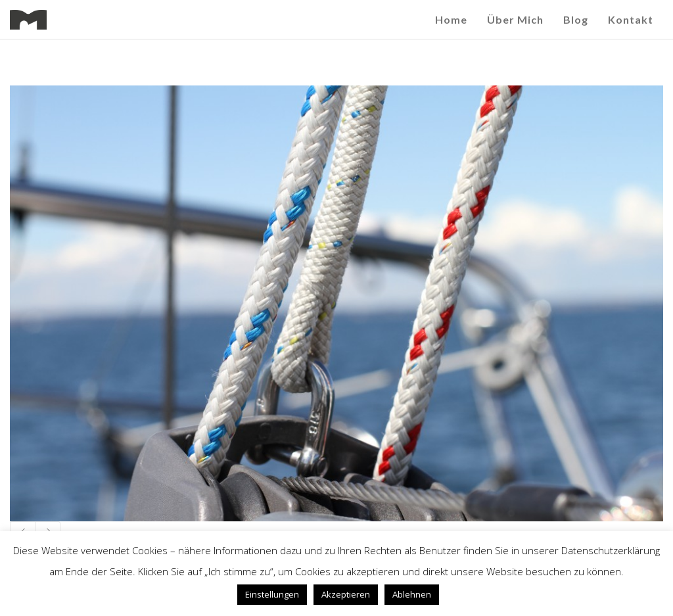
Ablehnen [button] (412, 594)
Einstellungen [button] (272, 594)
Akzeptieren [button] (346, 594)
